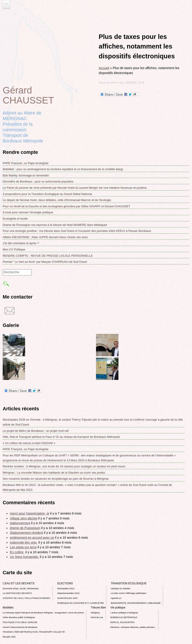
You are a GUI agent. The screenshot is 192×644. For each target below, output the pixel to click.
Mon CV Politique (14, 249)
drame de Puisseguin (25, 528)
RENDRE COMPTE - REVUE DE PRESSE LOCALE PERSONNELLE (48, 256)
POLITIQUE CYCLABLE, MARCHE (20, 622)
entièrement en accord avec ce (32, 538)
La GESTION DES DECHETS (17, 593)
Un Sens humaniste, (24, 557)
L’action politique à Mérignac (124, 613)
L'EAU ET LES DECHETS (19, 583)
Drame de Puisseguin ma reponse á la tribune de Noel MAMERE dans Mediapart (55, 225)
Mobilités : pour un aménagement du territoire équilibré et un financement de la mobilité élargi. (63, 169)
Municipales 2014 (66, 588)
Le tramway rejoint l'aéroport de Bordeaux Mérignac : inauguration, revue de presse (43, 613)
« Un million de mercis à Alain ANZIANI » (29, 443)
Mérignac (95, 613)
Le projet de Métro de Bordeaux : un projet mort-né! (36, 431)
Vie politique (118, 608)
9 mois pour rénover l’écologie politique (28, 212)
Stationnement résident (26, 533)
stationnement (20, 523)
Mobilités (8, 608)
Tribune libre (98, 608)
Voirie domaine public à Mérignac (19, 617)
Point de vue (97, 617)
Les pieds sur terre (23, 547)
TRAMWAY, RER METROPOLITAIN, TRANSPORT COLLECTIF (34, 632)
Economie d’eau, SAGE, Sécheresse (21, 588)
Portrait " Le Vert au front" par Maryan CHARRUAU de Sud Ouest (45, 262)
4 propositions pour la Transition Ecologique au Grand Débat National (47, 194)
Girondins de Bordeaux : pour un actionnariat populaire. (38, 181)
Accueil (104, 68)
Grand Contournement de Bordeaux (20, 627)
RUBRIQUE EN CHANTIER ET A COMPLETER (80, 603)
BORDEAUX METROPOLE (124, 617)
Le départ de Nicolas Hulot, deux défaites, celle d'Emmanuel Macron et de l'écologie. (57, 200)
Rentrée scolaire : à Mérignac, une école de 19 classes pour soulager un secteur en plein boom (64, 466)
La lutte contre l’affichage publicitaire (129, 593)
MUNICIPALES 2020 (67, 598)
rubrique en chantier (121, 588)
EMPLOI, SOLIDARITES (122, 622)
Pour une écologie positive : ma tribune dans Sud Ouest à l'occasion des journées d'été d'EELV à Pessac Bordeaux (77, 231)
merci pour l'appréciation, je (30, 513)
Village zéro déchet (24, 518)
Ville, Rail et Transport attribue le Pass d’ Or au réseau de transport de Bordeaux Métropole (61, 437)
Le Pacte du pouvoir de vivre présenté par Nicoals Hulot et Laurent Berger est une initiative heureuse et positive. (75, 188)
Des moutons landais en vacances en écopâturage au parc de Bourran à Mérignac (56, 479)
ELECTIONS (65, 583)
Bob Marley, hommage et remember (26, 175)
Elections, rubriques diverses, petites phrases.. (133, 627)
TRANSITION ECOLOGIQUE (129, 583)
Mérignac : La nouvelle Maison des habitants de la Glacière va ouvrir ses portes (54, 473)
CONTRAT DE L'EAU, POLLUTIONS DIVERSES (26, 598)
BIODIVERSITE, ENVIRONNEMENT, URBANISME (136, 603)
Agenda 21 (116, 598)
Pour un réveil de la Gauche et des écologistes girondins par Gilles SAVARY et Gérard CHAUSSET (67, 206)
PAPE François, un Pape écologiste (26, 163)
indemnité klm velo (24, 542)
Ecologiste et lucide (15, 219)
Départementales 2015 (68, 593)
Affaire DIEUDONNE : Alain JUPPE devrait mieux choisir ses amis (45, 237)
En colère (17, 552)
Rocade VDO (9, 637)
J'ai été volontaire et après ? (21, 243)
